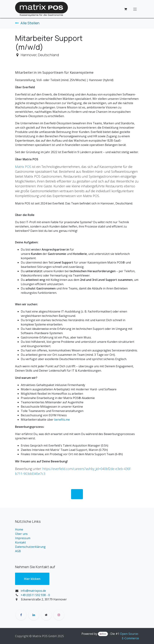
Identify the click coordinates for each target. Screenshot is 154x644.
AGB (18, 551)
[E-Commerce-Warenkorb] (125, 9)
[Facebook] (21, 615)
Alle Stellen (27, 23)
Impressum (23, 538)
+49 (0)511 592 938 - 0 (35, 595)
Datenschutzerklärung (30, 547)
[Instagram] (59, 615)
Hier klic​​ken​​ (32, 579)
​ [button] (77, 494)
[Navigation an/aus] (135, 9)
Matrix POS (23, 167)
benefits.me (62, 420)
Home (19, 529)
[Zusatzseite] (46, 615)
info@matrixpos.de (33, 591)
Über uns (21, 534)
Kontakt (20, 542)
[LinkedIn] (34, 615)
